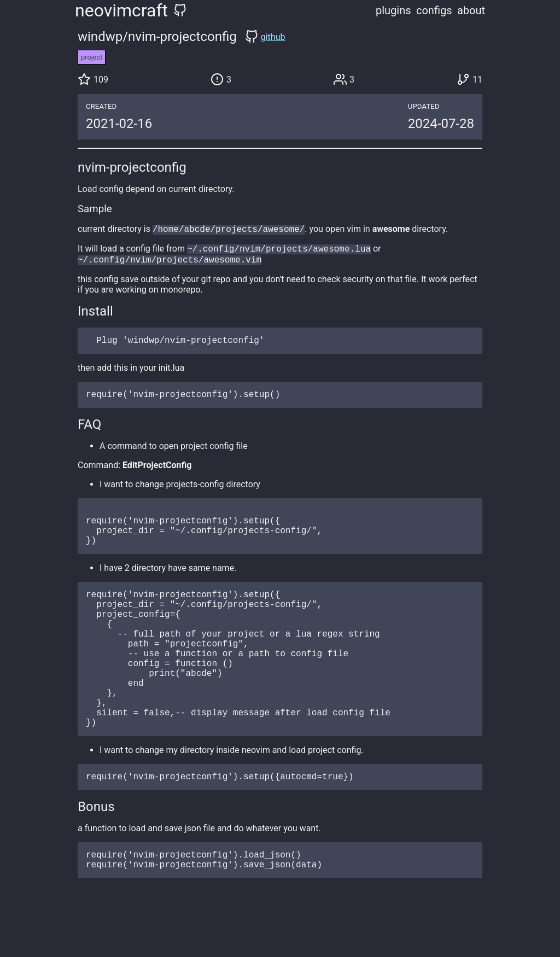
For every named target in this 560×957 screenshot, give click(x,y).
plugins (393, 10)
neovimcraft (121, 10)
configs (434, 10)
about (471, 10)
